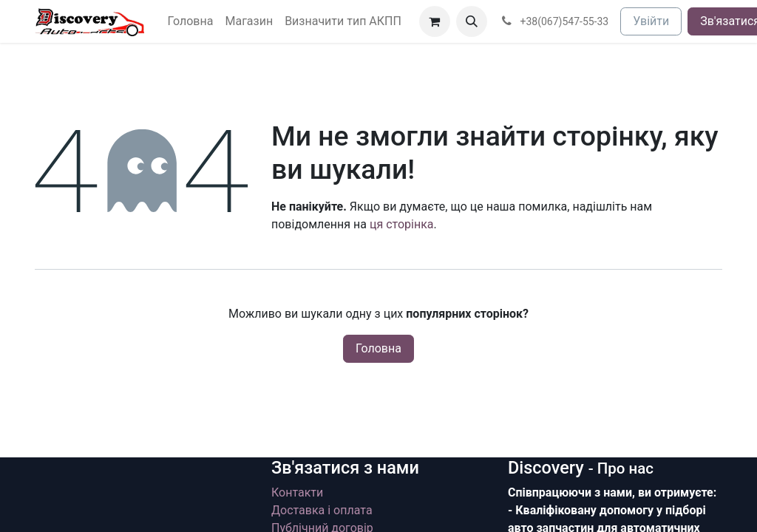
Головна (378, 348)
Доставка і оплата (322, 510)
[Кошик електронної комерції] (435, 21)
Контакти (297, 492)
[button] (472, 21)
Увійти (651, 21)
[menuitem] (191, 21)
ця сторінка (402, 224)
